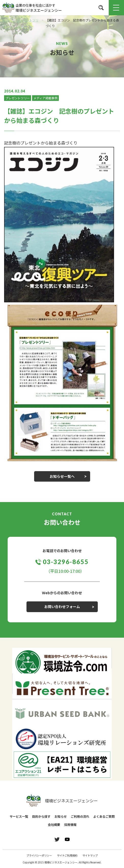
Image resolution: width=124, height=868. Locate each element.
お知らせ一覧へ (62, 476)
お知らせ (61, 816)
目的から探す (41, 816)
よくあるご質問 (104, 816)
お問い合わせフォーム (62, 607)
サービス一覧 (19, 816)
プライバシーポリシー (39, 855)
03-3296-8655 (66, 562)
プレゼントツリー (18, 98)
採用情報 (70, 824)
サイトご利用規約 (67, 855)
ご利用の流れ (80, 816)
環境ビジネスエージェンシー (62, 801)
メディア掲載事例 (45, 98)
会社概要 (54, 824)
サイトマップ (90, 855)
